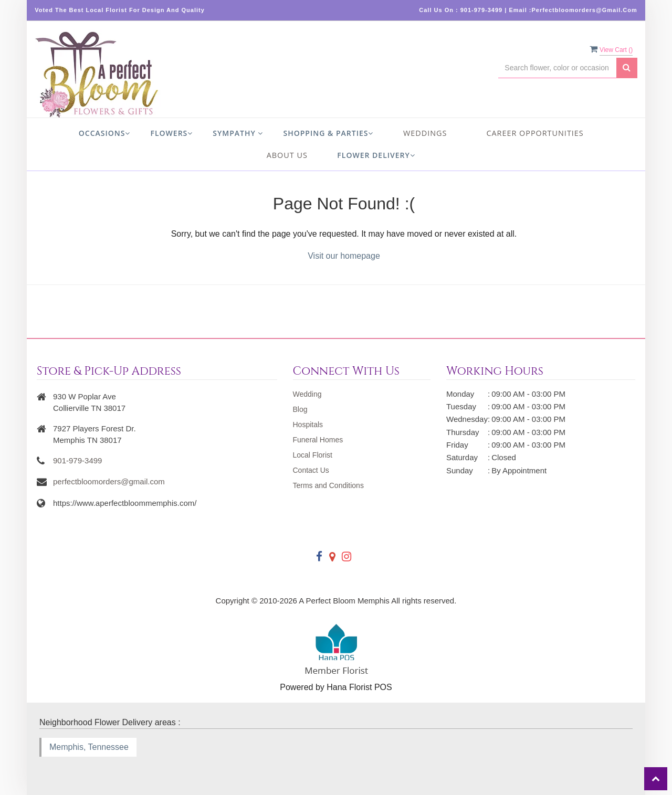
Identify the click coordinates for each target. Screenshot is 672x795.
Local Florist (313, 455)
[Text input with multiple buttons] (557, 68)
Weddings (425, 133)
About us (287, 155)
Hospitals (308, 425)
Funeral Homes (318, 440)
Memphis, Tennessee (89, 747)
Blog (300, 409)
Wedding (307, 394)
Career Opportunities (535, 133)
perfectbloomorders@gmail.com (109, 481)
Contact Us (311, 470)
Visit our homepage (344, 256)
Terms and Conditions (328, 485)
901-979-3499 (77, 460)
